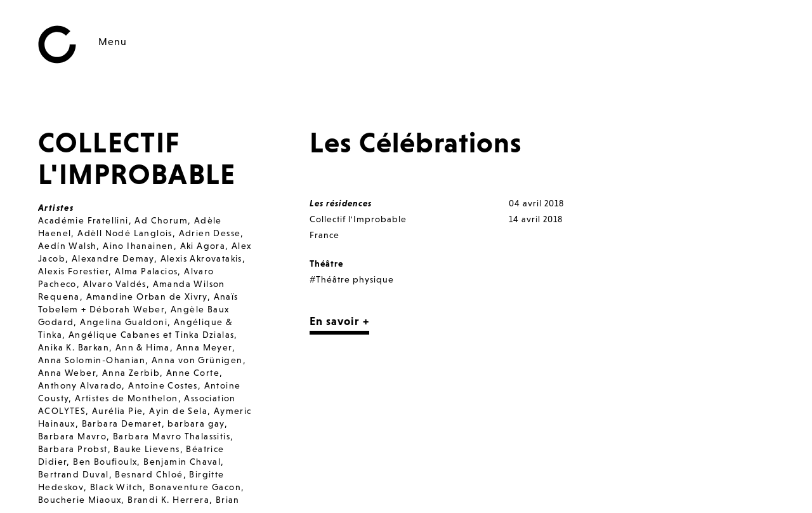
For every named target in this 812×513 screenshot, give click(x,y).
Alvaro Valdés (115, 284)
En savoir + (339, 321)
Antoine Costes (163, 385)
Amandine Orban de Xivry (147, 296)
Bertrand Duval (74, 474)
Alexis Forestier (73, 271)
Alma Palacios (146, 271)
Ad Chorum (161, 220)
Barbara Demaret (122, 423)
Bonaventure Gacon (195, 487)
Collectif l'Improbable (358, 219)
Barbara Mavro (72, 436)
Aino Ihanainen (138, 246)
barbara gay (196, 423)
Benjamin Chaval (182, 462)
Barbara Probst (73, 449)
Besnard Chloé (149, 474)
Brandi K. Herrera (168, 500)
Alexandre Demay (113, 258)
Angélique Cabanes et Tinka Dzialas (152, 335)
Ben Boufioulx (105, 462)
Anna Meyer (204, 347)
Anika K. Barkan (74, 347)
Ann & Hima (143, 347)
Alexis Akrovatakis (201, 258)
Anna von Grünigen (197, 360)
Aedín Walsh (67, 246)
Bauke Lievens (147, 449)
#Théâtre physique (352, 279)
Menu (113, 41)
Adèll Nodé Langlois (125, 233)
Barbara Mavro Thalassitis (172, 436)
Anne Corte (193, 373)
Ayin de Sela (178, 411)
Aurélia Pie (117, 411)
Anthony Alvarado (80, 385)
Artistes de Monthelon (126, 398)
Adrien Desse (210, 233)
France (324, 235)
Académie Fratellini (83, 220)
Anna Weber (67, 373)
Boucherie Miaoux (80, 500)
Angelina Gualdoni (124, 322)
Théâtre (326, 263)
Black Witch (116, 487)
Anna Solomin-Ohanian (92, 360)
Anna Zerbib (131, 373)
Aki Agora (203, 246)
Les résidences (341, 203)
